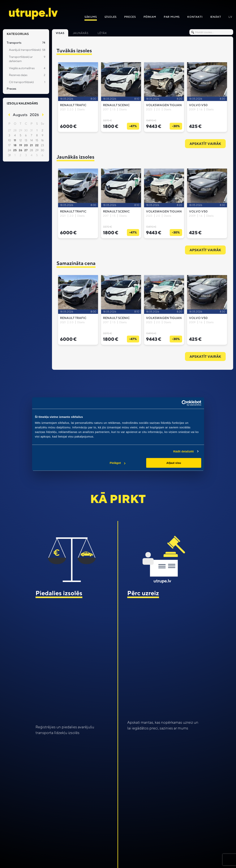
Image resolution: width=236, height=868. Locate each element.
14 (31, 140)
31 (9, 155)
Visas (60, 33)
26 (20, 150)
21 (31, 145)
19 (21, 145)
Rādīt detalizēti (184, 451)
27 (26, 150)
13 (26, 140)
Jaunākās (81, 33)
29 (37, 150)
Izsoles (111, 17)
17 (9, 145)
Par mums (172, 17)
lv (230, 17)
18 (15, 145)
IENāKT (216, 17)
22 (37, 145)
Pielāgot (118, 463)
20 (26, 145)
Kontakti (195, 17)
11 (15, 140)
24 (9, 150)
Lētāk (102, 33)
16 (42, 140)
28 (31, 150)
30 (42, 150)
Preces (130, 17)
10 (9, 140)
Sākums (91, 17)
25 (15, 150)
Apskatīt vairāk (205, 144)
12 (21, 140)
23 (42, 145)
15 (37, 140)
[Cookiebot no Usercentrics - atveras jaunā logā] (185, 403)
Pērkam (150, 17)
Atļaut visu (174, 463)
